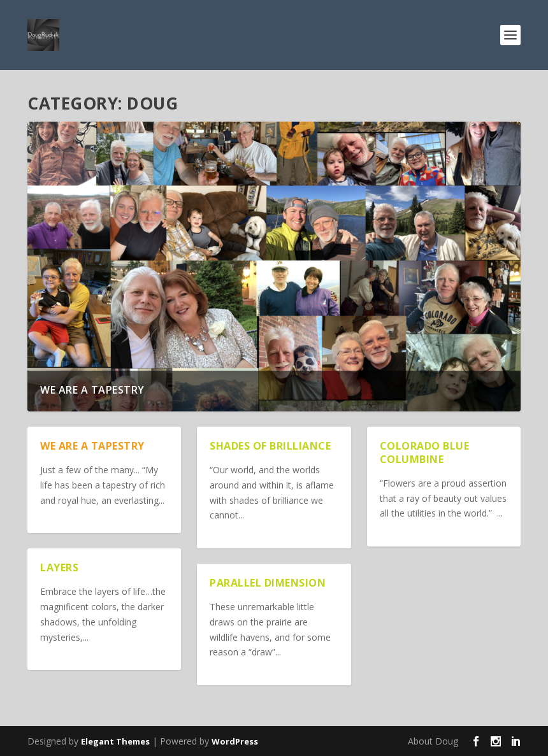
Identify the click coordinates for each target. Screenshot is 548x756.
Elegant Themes (115, 741)
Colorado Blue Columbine (425, 453)
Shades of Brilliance (270, 446)
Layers (59, 567)
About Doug (433, 741)
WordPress (235, 741)
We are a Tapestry (92, 390)
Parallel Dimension (268, 583)
